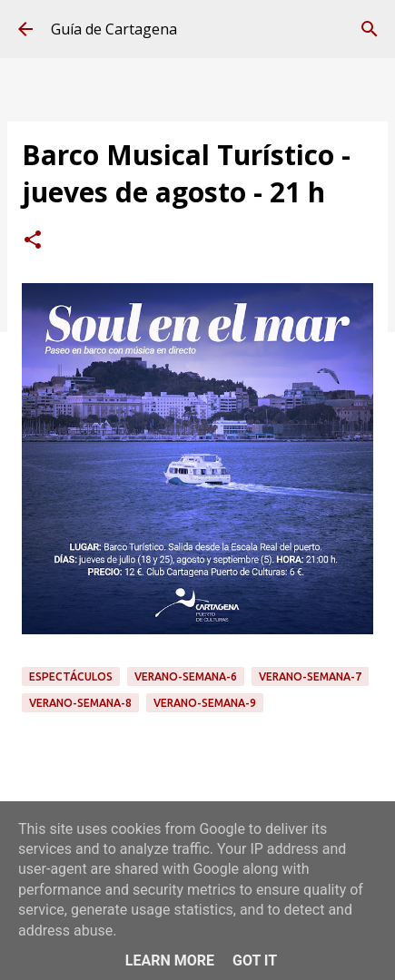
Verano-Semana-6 (186, 676)
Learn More (170, 960)
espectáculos (71, 676)
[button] (33, 241)
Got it (255, 960)
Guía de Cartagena (114, 29)
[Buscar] (370, 29)
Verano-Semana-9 (205, 703)
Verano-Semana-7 (310, 676)
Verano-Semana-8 (80, 703)
